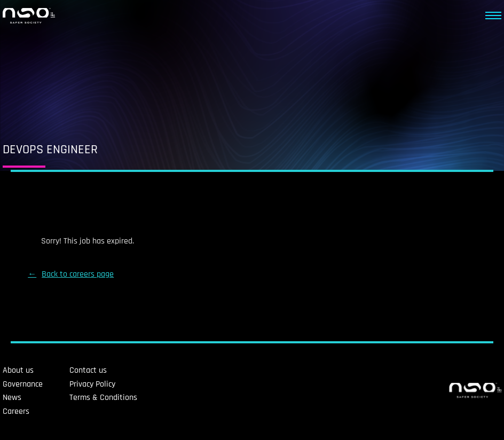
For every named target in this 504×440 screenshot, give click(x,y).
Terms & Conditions (103, 398)
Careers (16, 411)
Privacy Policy (92, 384)
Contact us (88, 370)
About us (18, 370)
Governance (23, 384)
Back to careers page (78, 274)
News (12, 398)
